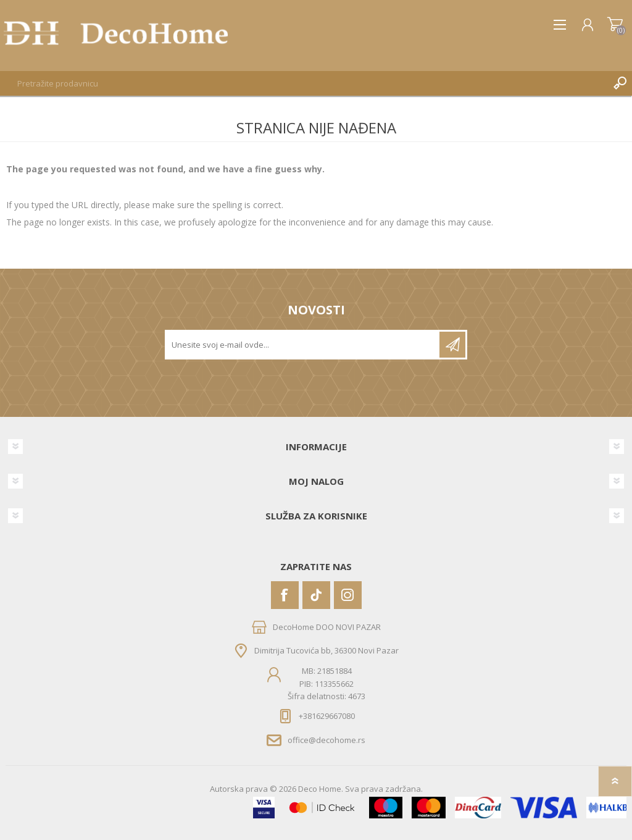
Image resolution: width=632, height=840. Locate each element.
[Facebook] (285, 595)
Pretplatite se (452, 345)
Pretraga (620, 83)
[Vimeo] (316, 595)
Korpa (615, 25)
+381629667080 (327, 716)
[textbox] (304, 83)
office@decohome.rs (326, 740)
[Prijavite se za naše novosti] (303, 345)
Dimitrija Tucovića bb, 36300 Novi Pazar (326, 650)
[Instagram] (348, 595)
